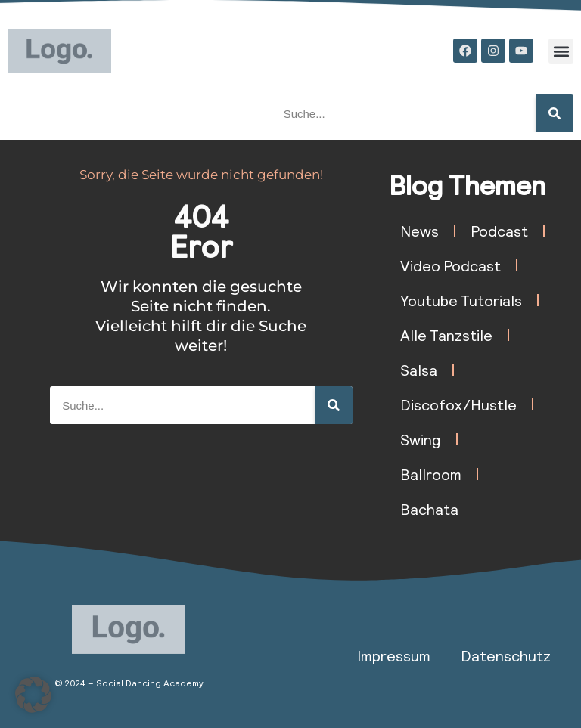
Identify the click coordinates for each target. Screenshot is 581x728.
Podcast (499, 231)
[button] (561, 51)
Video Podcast (451, 265)
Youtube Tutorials (461, 300)
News (419, 231)
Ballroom (431, 474)
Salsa (419, 370)
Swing (421, 439)
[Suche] (555, 113)
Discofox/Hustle (458, 404)
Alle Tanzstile (446, 335)
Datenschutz (506, 655)
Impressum (394, 655)
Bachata (429, 509)
